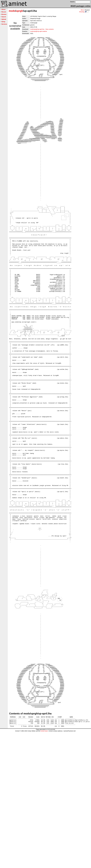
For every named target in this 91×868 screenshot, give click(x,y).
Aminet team (44, 867)
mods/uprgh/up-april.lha (37, 29)
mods (12, 11)
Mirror (83, 10)
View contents (49, 29)
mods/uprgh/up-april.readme (39, 31)
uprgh (19, 11)
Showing (82, 12)
